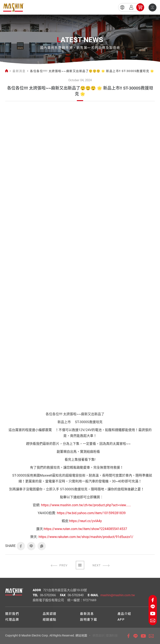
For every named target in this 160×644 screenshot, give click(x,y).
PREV (63, 565)
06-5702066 (48, 595)
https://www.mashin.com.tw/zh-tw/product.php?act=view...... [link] (86, 505)
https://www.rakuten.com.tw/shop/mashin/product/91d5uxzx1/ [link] (86, 537)
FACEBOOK (21, 546)
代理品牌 (12, 620)
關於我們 (12, 614)
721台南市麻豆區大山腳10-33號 (65, 590)
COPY (42, 546)
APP (121, 620)
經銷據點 (50, 620)
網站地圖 (81, 635)
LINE (31, 546)
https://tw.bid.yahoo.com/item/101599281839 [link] (91, 513)
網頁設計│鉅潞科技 (105, 635)
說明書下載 (89, 620)
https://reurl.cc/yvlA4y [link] (86, 521)
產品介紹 (124, 614)
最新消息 (19, 71)
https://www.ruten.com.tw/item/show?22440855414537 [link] (85, 529)
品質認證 (50, 614)
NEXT (97, 565)
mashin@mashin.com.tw (118, 595)
